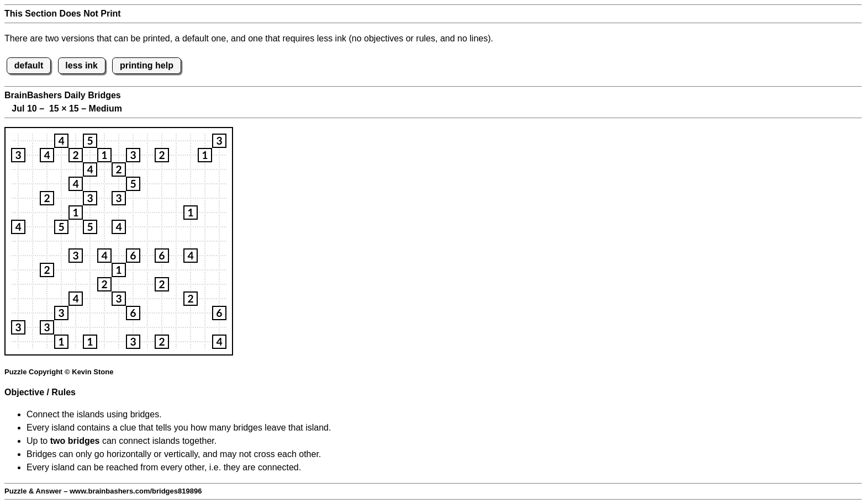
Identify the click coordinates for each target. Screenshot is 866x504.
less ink (81, 65)
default (29, 65)
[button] (61, 141)
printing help (147, 65)
